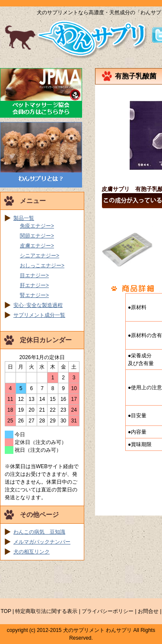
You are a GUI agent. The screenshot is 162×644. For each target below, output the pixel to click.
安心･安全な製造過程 (38, 305)
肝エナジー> (34, 285)
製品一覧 (24, 218)
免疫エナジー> (37, 226)
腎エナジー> (34, 295)
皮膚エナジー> (37, 246)
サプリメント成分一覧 (39, 315)
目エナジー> (34, 275)
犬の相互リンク (32, 552)
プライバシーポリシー (108, 611)
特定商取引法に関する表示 (46, 611)
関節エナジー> (37, 236)
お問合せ (148, 611)
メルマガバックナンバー (42, 542)
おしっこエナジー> (42, 266)
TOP (6, 611)
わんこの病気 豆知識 (39, 532)
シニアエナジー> (40, 256)
